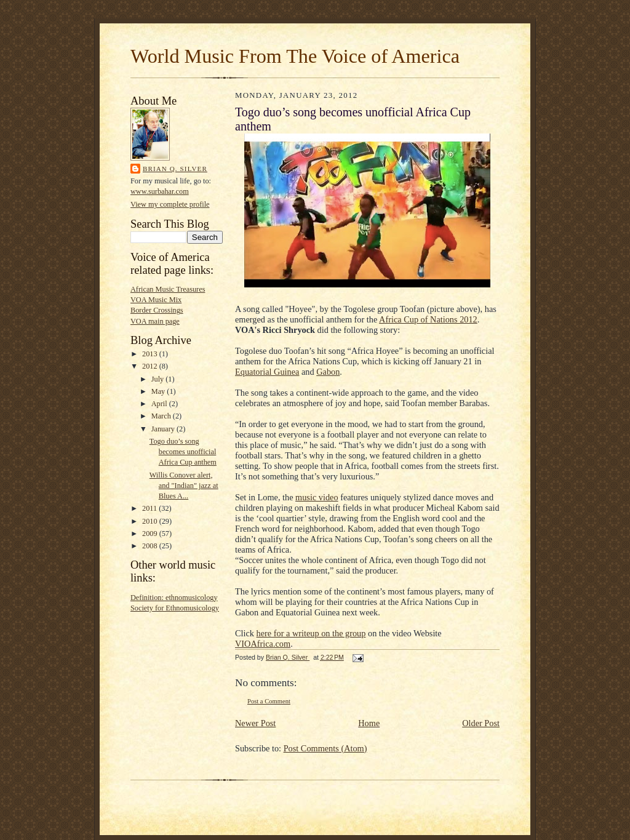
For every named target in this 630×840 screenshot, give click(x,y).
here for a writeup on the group (311, 633)
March (162, 416)
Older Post (481, 723)
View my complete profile (170, 204)
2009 (151, 534)
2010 (151, 521)
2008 (151, 546)
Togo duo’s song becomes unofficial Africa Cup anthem (183, 452)
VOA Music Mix (156, 300)
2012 (151, 366)
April (160, 404)
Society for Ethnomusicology (175, 608)
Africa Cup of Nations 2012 (428, 319)
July (159, 379)
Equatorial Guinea (267, 372)
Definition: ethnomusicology (174, 598)
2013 (151, 354)
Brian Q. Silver (175, 169)
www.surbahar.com (160, 191)
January (164, 429)
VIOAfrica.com (263, 644)
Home (369, 723)
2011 (150, 508)
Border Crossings (157, 310)
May (159, 391)
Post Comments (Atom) (325, 748)
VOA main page (155, 321)
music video (317, 497)
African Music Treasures (168, 289)
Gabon (328, 372)
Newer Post (255, 723)
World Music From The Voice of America (295, 56)
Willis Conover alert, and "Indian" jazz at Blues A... (184, 486)
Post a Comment (269, 701)
